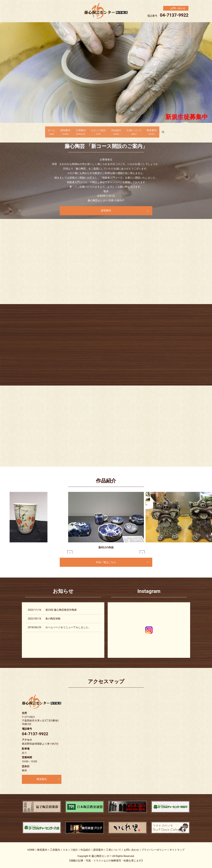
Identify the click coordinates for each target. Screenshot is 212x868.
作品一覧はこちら (106, 562)
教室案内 (159, 131)
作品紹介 (119, 131)
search (174, 131)
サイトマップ (177, 850)
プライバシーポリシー (154, 850)
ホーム (44, 131)
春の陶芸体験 (53, 619)
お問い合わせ (131, 850)
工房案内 (78, 131)
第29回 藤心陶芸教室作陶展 (61, 610)
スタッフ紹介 (98, 131)
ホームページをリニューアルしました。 (68, 627)
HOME (31, 850)
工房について (139, 131)
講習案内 (61, 131)
